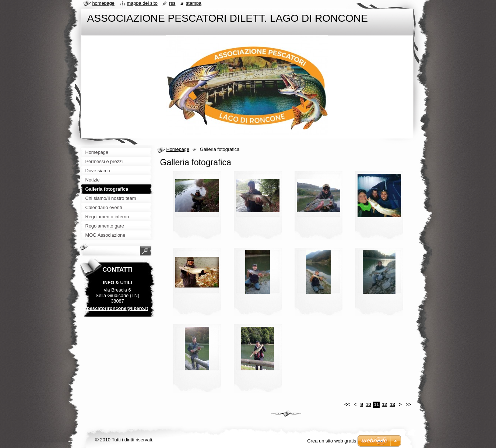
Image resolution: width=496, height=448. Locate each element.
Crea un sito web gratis (332, 441)
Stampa (194, 3)
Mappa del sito (142, 3)
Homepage (178, 149)
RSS (172, 3)
